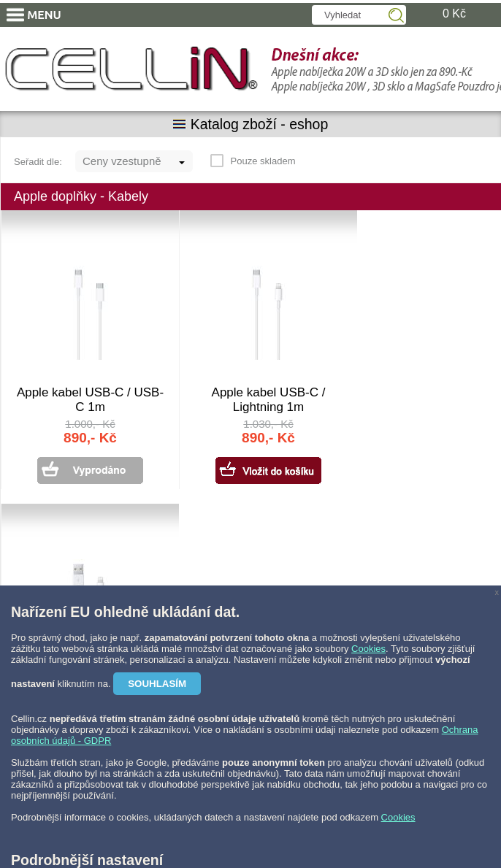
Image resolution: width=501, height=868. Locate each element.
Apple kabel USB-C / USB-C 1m (90, 400)
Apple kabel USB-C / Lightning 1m (269, 400)
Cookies (368, 649)
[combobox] (134, 161)
